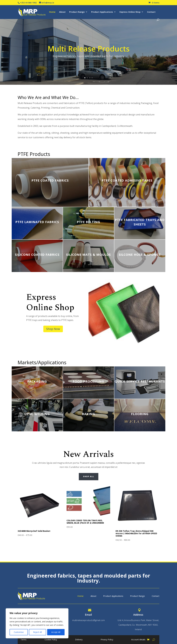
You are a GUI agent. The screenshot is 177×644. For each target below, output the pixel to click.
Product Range (77, 12)
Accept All (56, 632)
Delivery (79, 640)
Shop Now (53, 329)
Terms (24, 640)
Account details (138, 640)
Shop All (89, 476)
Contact (151, 12)
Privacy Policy (107, 640)
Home (52, 12)
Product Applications (102, 12)
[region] (37, 623)
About (62, 12)
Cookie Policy (51, 640)
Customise (19, 632)
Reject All (37, 632)
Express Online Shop (130, 12)
